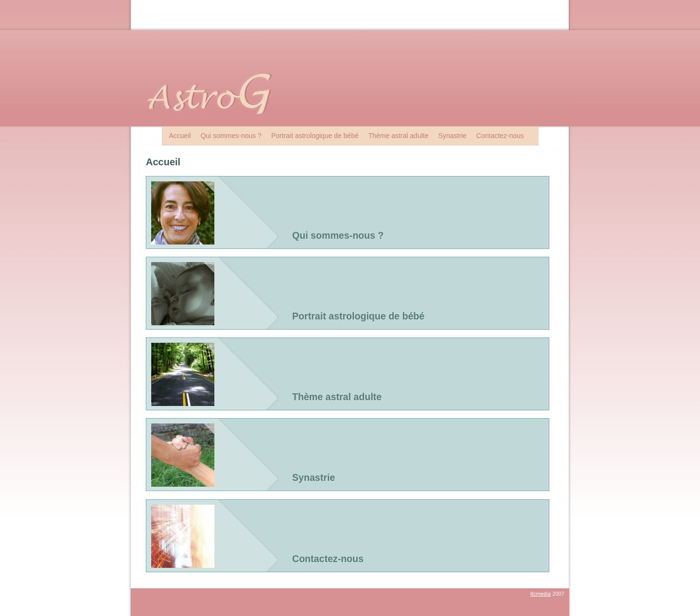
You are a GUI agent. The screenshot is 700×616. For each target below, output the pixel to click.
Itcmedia (541, 594)
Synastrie (452, 136)
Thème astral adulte (399, 136)
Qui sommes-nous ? (231, 136)
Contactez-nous (500, 136)
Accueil (180, 136)
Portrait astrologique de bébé (315, 136)
